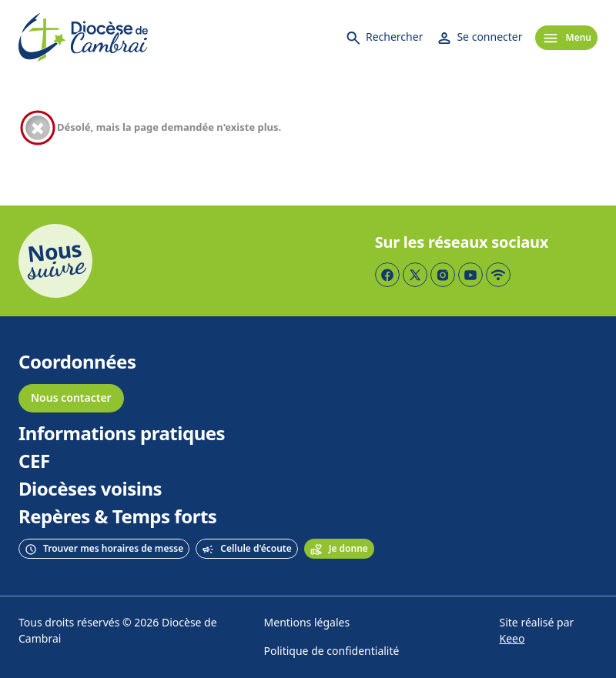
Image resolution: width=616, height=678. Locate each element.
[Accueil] (83, 37)
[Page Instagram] (443, 275)
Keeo (512, 639)
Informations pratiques (122, 434)
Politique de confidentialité (332, 651)
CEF (34, 462)
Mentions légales (307, 623)
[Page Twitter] (415, 275)
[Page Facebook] (387, 275)
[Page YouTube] (470, 275)
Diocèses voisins (90, 489)
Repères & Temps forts (117, 517)
